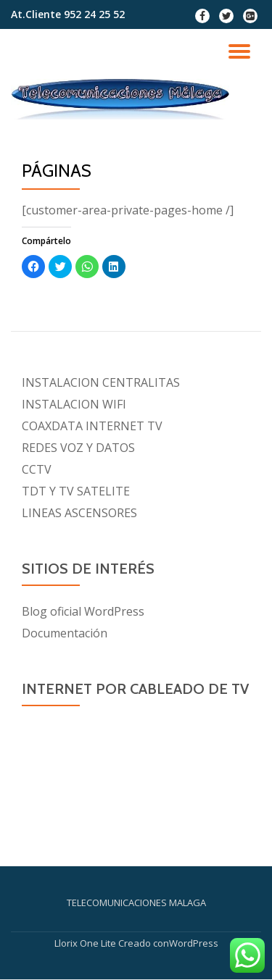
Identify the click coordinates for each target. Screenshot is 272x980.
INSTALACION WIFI (74, 404)
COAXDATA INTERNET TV (92, 426)
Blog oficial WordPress (83, 611)
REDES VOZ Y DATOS (78, 448)
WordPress (194, 943)
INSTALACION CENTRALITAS (101, 382)
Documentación (65, 633)
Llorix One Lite (86, 943)
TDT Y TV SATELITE (76, 491)
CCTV (37, 469)
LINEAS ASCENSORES (79, 513)
